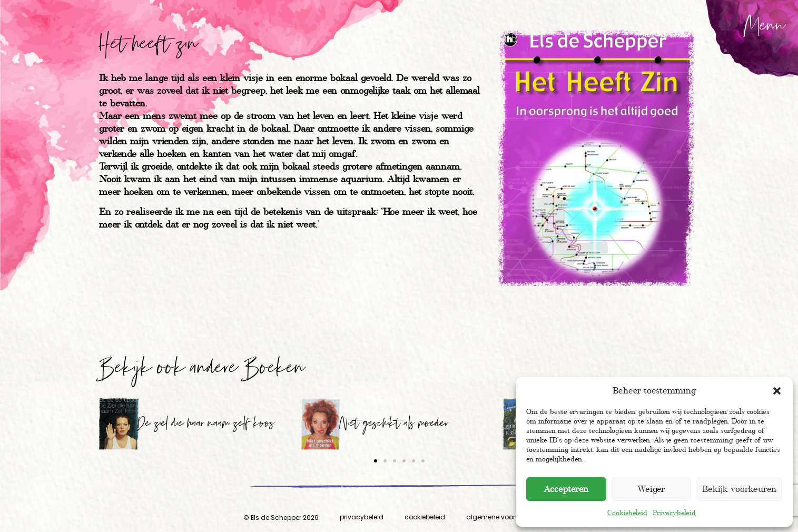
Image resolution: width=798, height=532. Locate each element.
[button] (777, 391)
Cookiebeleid (627, 513)
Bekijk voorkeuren (739, 489)
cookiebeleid (425, 517)
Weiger (651, 489)
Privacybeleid (674, 513)
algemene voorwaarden (505, 517)
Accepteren (566, 489)
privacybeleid (362, 517)
